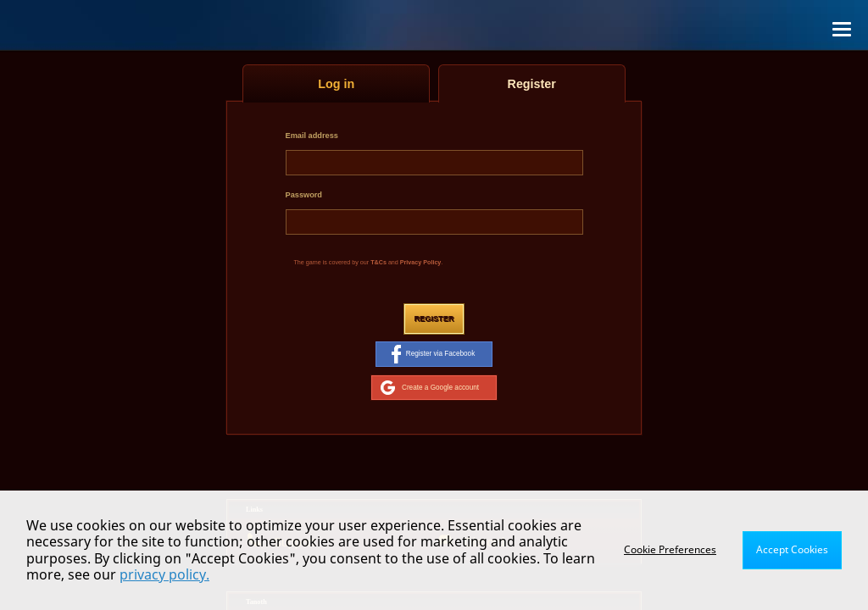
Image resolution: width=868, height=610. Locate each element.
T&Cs (378, 263)
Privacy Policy (421, 263)
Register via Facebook (433, 354)
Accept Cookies (792, 549)
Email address (312, 136)
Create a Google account (430, 387)
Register (434, 319)
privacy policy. (164, 574)
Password (304, 195)
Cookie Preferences (670, 549)
